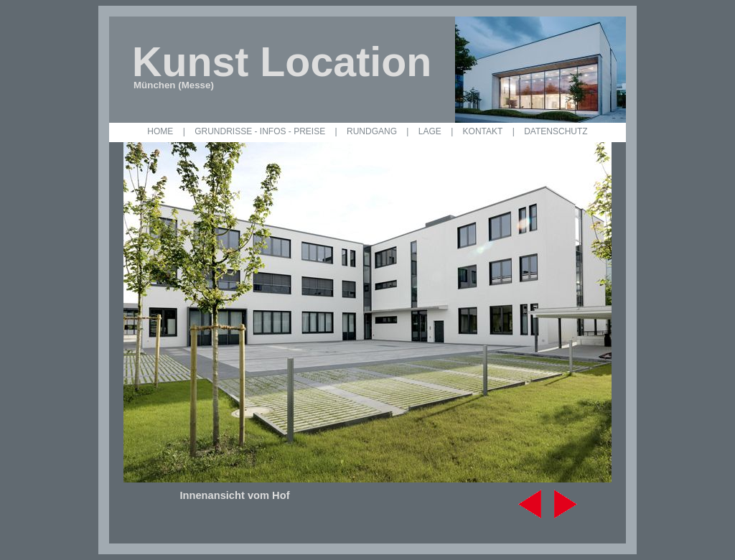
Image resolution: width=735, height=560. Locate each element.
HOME (160, 131)
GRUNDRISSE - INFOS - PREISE (260, 131)
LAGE (430, 131)
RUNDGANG (372, 131)
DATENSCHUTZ (556, 131)
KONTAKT (483, 131)
